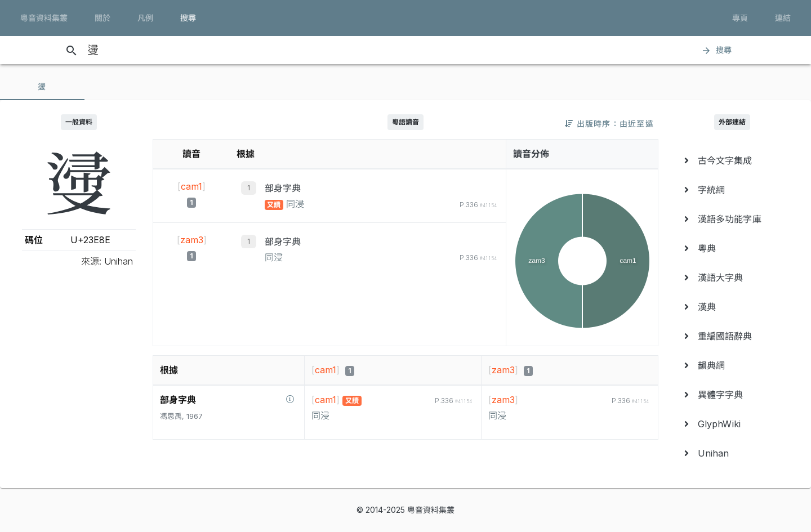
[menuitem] (732, 160)
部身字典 (283, 188)
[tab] (42, 87)
